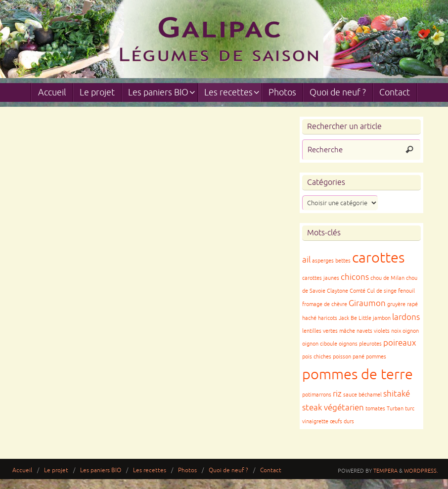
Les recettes (150, 470)
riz (337, 394)
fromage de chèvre (325, 304)
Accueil (22, 470)
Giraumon (367, 303)
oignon (411, 331)
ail (306, 260)
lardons (406, 317)
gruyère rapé (403, 304)
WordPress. (421, 471)
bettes (343, 261)
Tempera (385, 471)
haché (309, 318)
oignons (348, 344)
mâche (347, 331)
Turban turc (401, 409)
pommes (376, 357)
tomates (375, 409)
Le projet (56, 470)
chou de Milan (387, 278)
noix (396, 331)
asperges (323, 261)
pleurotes (370, 344)
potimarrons (317, 395)
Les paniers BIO (101, 470)
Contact (271, 470)
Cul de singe (382, 291)
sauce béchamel (362, 395)
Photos (187, 470)
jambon (382, 318)
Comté (358, 291)
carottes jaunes (321, 278)
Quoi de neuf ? (228, 470)
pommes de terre (358, 375)
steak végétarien (333, 408)
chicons (355, 277)
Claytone (337, 291)
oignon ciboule (320, 344)
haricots (328, 318)
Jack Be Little (355, 318)
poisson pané (349, 357)
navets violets (373, 331)
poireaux (400, 343)
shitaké (397, 394)
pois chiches (317, 357)
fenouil (406, 291)
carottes (378, 258)
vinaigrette (315, 422)
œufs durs (342, 422)
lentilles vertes (320, 331)
